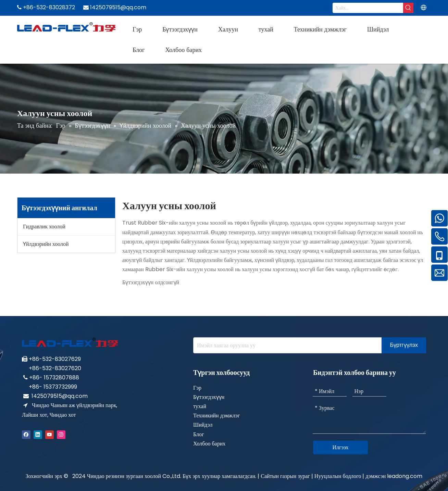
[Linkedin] (38, 434)
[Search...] (368, 8)
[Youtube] (49, 434)
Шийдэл (203, 425)
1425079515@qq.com (60, 396)
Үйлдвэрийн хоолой (46, 244)
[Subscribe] (404, 345)
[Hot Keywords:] (408, 8)
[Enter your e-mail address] (286, 345)
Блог (199, 434)
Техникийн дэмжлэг (217, 416)
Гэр (197, 388)
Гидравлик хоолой (44, 226)
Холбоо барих (209, 444)
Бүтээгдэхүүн (209, 397)
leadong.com (405, 476)
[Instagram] (61, 434)
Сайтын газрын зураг (285, 476)
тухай (200, 406)
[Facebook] (26, 434)
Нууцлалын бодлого (339, 476)
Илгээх (340, 447)
